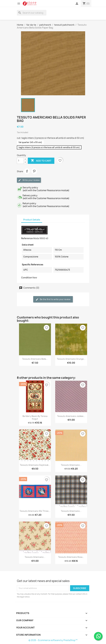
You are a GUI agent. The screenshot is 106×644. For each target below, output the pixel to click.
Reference (27, 238)
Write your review (29, 180)
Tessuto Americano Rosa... (71, 557)
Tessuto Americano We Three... (35, 511)
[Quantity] (20, 161)
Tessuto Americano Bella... (35, 359)
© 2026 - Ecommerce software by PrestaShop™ (53, 640)
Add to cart (41, 161)
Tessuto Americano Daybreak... (35, 465)
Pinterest (34, 171)
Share (27, 171)
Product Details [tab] (32, 220)
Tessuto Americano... (71, 465)
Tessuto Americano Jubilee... (71, 416)
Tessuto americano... (71, 511)
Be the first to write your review (53, 299)
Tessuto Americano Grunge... (71, 359)
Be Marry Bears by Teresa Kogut (35, 418)
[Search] (32, 13)
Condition (27, 278)
